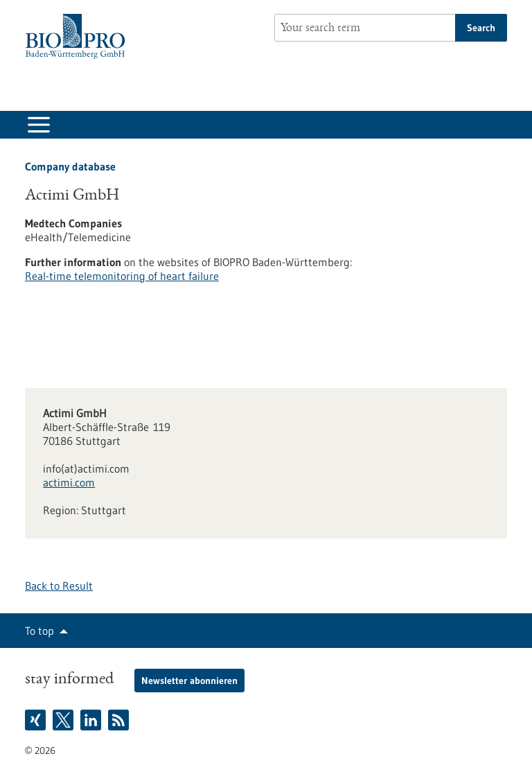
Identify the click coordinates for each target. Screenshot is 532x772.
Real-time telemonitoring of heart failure (122, 276)
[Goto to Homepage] (79, 36)
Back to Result (59, 586)
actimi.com (69, 482)
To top (39, 631)
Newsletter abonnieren (189, 681)
